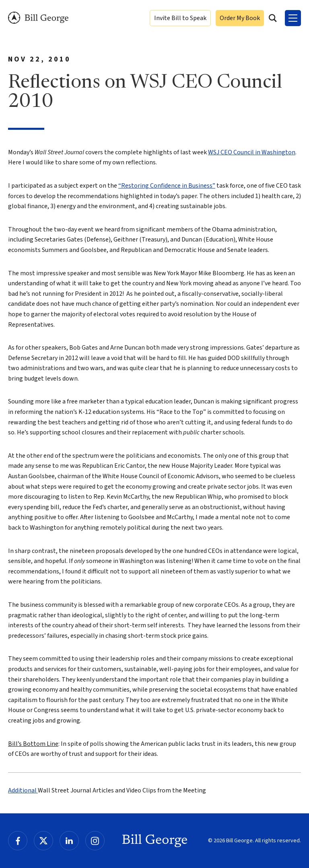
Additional (23, 790)
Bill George (38, 18)
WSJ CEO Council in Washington (252, 152)
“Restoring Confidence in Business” (167, 186)
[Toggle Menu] (293, 18)
